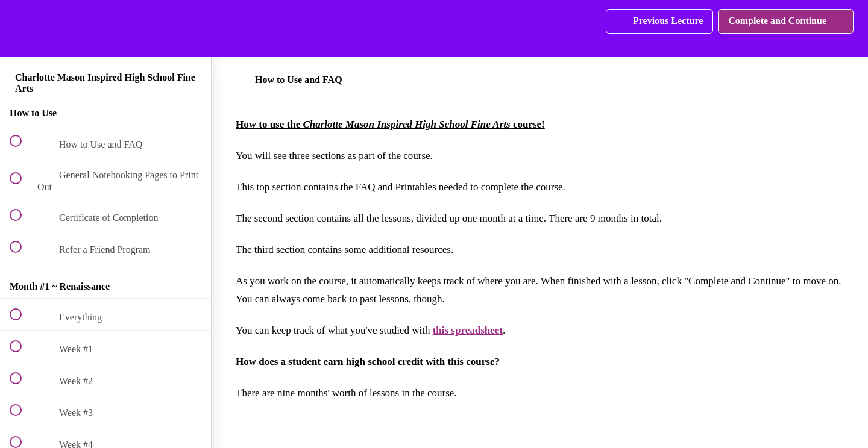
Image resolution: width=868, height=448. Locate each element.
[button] (22, 29)
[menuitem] (105, 29)
